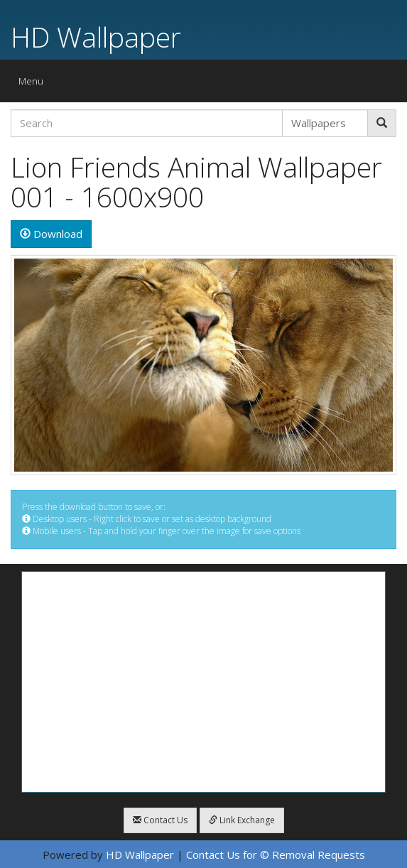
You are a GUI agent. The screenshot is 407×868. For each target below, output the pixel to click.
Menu (34, 84)
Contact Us (160, 820)
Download (51, 234)
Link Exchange (242, 820)
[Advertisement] (203, 682)
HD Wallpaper (96, 37)
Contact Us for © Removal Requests (276, 855)
